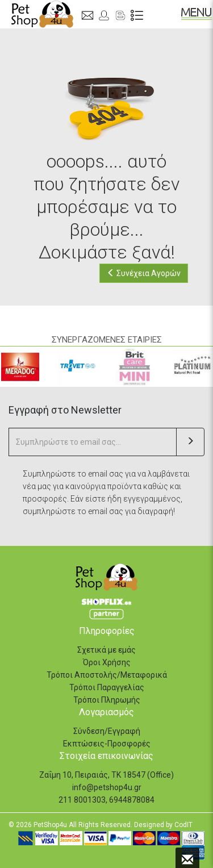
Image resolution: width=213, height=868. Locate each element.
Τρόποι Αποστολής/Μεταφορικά (107, 675)
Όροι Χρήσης (107, 662)
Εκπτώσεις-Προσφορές (107, 744)
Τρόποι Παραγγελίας (107, 687)
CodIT (183, 825)
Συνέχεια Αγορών (144, 273)
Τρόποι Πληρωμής (107, 700)
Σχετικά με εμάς (106, 650)
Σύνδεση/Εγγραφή (107, 731)
